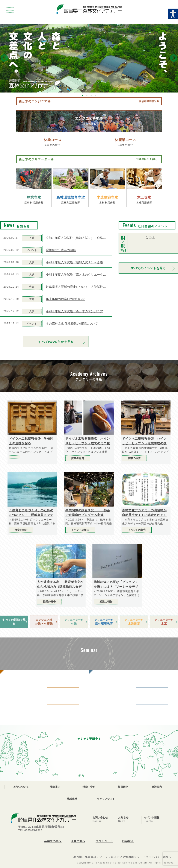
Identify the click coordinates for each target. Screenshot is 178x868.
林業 (74, 622)
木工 (164, 622)
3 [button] (91, 96)
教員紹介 (123, 787)
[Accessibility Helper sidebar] (173, 14)
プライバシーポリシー (160, 857)
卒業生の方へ (53, 841)
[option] (89, 58)
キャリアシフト (106, 799)
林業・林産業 (44, 622)
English (128, 841)
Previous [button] (4, 58)
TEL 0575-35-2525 (30, 830)
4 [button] (95, 96)
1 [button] (83, 96)
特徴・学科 (89, 787)
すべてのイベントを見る (148, 268)
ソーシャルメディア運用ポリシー (121, 857)
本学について (21, 787)
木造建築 (134, 622)
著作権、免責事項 (85, 857)
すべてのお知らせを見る (56, 342)
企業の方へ (78, 841)
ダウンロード (104, 841)
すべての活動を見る (14, 622)
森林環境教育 (104, 622)
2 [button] (87, 96)
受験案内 (55, 787)
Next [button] (174, 58)
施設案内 (157, 787)
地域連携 (72, 799)
